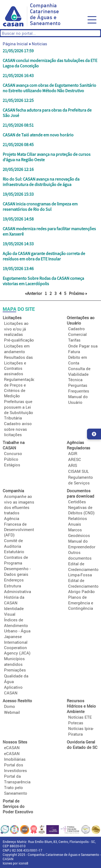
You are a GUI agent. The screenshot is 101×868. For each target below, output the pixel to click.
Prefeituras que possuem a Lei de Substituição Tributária (19, 410)
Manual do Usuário (78, 399)
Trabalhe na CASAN (14, 445)
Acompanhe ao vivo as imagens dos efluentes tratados (19, 504)
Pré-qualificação (19, 340)
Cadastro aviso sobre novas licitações (18, 429)
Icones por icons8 (15, 863)
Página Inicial (15, 44)
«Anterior (34, 293)
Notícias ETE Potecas (80, 720)
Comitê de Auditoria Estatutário (14, 546)
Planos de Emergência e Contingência (81, 603)
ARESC (75, 459)
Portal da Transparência (17, 779)
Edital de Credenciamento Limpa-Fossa (83, 569)
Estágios (12, 465)
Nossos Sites (15, 742)
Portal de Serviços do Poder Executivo (18, 806)
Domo (10, 706)
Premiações (15, 670)
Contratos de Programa (16, 560)
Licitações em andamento (17, 349)
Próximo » (78, 293)
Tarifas (74, 340)
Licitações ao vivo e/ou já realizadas (16, 329)
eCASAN (12, 748)
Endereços (14, 580)
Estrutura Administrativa (18, 589)
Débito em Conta (78, 360)
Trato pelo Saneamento (16, 790)
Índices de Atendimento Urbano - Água (17, 625)
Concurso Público (13, 456)
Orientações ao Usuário (81, 320)
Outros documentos (80, 555)
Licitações (12, 318)
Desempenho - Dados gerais (17, 571)
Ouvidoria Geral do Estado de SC (82, 745)
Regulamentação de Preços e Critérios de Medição (20, 387)
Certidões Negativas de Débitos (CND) (81, 507)
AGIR (73, 453)
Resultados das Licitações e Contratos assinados (18, 365)
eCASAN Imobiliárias (15, 756)
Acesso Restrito (17, 701)
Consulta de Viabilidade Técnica (79, 374)
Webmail (12, 712)
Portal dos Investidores (15, 768)
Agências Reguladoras (79, 445)
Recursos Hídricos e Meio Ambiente (81, 706)
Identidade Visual (14, 611)
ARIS (73, 465)
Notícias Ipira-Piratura (81, 731)
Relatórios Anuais (78, 521)
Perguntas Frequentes (79, 388)
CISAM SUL (79, 471)
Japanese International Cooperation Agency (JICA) (17, 645)
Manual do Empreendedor (82, 544)
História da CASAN (14, 600)
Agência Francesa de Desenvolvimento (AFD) (20, 527)
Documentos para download (81, 493)
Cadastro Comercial (77, 331)
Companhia (13, 491)
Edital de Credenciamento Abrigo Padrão (83, 586)
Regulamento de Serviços (81, 480)
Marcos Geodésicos (79, 533)
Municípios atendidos (14, 661)
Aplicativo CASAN (13, 690)
